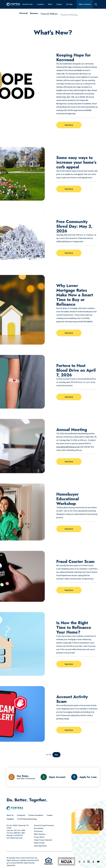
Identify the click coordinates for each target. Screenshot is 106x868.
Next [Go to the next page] (56, 755)
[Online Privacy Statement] (43, 840)
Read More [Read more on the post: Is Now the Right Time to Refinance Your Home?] (69, 664)
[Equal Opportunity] (40, 846)
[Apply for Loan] (84, 777)
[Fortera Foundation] (36, 815)
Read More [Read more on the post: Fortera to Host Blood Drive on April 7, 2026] (69, 397)
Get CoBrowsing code (14, 838)
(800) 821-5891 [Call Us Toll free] (20, 833)
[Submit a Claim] (39, 843)
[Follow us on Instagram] (88, 862)
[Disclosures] (38, 831)
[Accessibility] (39, 828)
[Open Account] (53, 777)
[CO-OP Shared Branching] (27, 819)
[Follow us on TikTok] (93, 862)
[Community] (21, 815)
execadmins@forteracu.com (68, 447)
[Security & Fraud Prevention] (44, 825)
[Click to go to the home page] (13, 4)
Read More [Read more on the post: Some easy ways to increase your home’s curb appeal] (69, 189)
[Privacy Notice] (39, 837)
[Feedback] (10, 819)
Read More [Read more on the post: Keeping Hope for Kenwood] (69, 125)
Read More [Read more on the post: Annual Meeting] (69, 461)
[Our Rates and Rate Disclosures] (22, 777)
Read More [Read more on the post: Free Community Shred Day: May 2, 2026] (69, 253)
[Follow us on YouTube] (98, 862)
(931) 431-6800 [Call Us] (20, 830)
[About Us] (10, 815)
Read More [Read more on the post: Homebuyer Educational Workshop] (69, 529)
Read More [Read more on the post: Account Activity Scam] (69, 730)
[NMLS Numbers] (40, 834)
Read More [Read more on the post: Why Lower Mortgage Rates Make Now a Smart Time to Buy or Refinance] (69, 333)
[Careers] (50, 815)
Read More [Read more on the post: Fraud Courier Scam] (69, 590)
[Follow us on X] (80, 862)
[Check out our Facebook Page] (84, 862)
